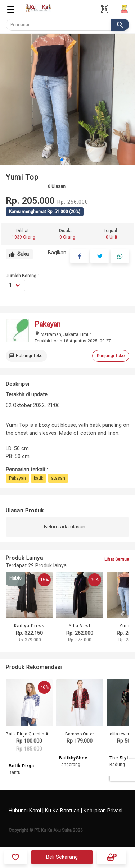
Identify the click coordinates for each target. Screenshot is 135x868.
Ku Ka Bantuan (62, 811)
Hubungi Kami (25, 811)
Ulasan (57, 186)
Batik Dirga (21, 766)
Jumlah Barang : (22, 276)
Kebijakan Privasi (103, 811)
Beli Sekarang (62, 857)
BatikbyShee (73, 758)
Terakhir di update (27, 395)
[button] (62, 160)
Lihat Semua (117, 559)
